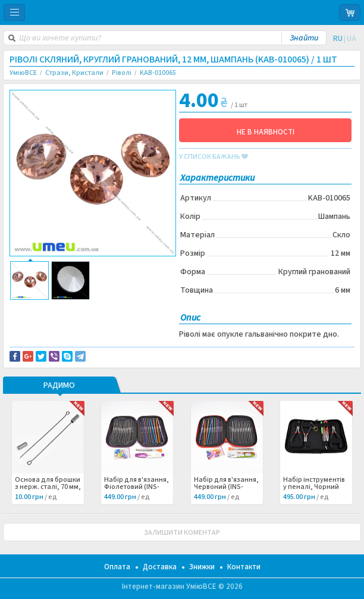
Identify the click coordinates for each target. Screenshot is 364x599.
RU (338, 39)
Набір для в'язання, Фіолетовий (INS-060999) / (136, 487)
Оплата (117, 567)
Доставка (160, 567)
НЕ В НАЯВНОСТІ (266, 132)
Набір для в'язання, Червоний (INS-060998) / (226, 487)
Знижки (202, 567)
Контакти (244, 567)
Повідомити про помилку (61, 316)
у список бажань (214, 157)
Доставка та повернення (60, 309)
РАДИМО (59, 386)
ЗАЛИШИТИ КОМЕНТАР (182, 533)
